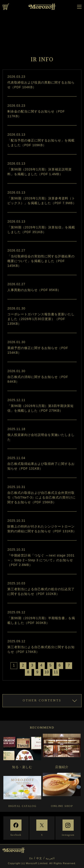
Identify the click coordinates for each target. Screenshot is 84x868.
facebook (16, 835)
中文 (39, 858)
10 (47, 672)
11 (56, 672)
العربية (50, 858)
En (31, 858)
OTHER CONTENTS (42, 701)
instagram (68, 835)
